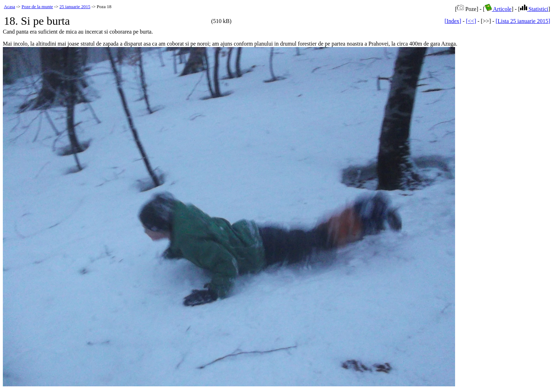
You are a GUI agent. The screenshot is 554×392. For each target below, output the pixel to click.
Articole (498, 9)
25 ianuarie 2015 (75, 7)
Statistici (534, 9)
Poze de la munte (37, 7)
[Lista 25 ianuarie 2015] (523, 21)
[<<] (471, 21)
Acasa (10, 7)
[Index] (453, 21)
